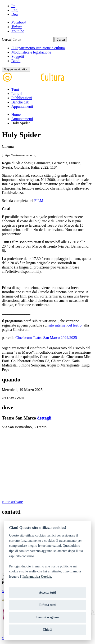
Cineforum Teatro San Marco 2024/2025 (46, 338)
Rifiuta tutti (47, 605)
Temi (15, 89)
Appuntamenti (22, 106)
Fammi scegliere (47, 617)
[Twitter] (17, 27)
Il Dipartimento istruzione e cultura (38, 48)
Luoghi (17, 94)
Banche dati (20, 102)
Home (16, 115)
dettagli (44, 418)
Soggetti (18, 56)
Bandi (16, 61)
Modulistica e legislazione (31, 52)
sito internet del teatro (65, 325)
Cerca (6, 39)
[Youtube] (18, 31)
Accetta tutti (47, 593)
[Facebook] (19, 22)
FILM (39, 201)
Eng (14, 10)
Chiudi (47, 630)
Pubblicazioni (22, 98)
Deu (15, 14)
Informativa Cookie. (37, 576)
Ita (13, 6)
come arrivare (12, 502)
